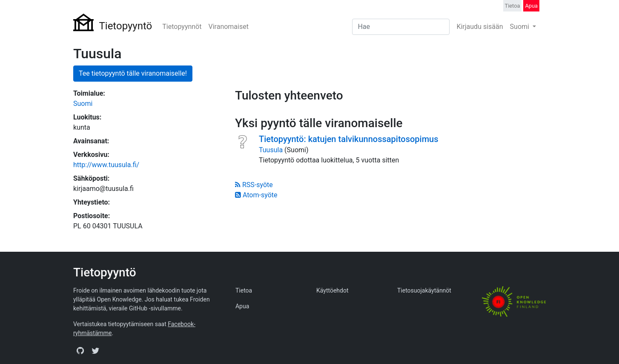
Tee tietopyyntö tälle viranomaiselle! (133, 73)
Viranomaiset (228, 27)
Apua (531, 6)
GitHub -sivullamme (155, 308)
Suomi (520, 27)
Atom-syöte (256, 195)
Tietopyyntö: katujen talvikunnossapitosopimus (349, 139)
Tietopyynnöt (182, 27)
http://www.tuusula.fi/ (106, 165)
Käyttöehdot (332, 290)
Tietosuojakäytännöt (424, 290)
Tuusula (271, 150)
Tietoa (513, 6)
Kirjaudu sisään (480, 27)
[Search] (401, 27)
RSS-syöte (254, 185)
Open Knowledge (119, 299)
